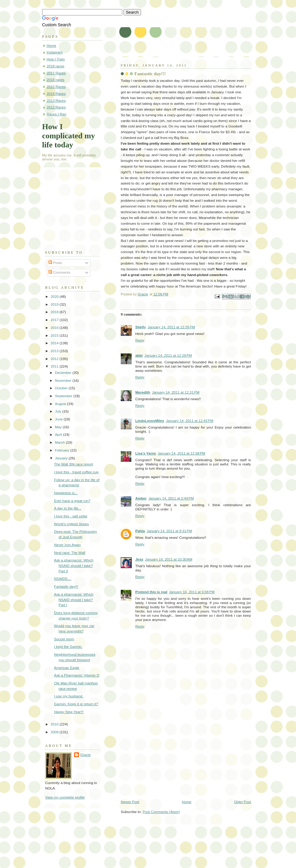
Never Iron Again (67, 545)
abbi (139, 355)
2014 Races (56, 94)
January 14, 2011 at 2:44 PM (171, 498)
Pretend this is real (151, 592)
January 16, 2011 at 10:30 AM (169, 559)
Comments (59, 272)
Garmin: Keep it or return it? (76, 704)
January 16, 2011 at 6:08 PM (192, 592)
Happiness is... (66, 493)
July (58, 411)
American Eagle (67, 668)
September (64, 396)
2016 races (55, 80)
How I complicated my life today (69, 136)
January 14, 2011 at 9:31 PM (169, 531)
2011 (55, 366)
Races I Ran (56, 114)
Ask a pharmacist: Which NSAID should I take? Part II (74, 566)
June (59, 419)
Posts (55, 263)
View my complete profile (65, 797)
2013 (55, 351)
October (62, 388)
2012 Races (56, 107)
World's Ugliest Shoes (72, 524)
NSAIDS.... (63, 579)
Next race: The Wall (70, 553)
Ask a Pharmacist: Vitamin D (77, 675)
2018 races (55, 66)
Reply (140, 340)
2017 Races (56, 73)
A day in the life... (68, 508)
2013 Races (56, 101)
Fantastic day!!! (66, 587)
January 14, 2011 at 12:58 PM (181, 453)
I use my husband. (69, 696)
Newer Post (130, 802)
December (64, 373)
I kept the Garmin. (68, 647)
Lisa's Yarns (146, 453)
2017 (55, 320)
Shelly (141, 327)
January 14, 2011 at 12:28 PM (168, 355)
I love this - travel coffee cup (76, 472)
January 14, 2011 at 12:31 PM (176, 392)
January (62, 458)
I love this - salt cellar (71, 516)
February (62, 450)
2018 (55, 312)
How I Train (56, 59)
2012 (55, 359)
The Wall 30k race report (74, 464)
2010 (55, 724)
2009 (55, 732)
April (59, 435)
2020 (55, 297)
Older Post (242, 802)
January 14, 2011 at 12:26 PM (171, 327)
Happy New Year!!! (69, 712)
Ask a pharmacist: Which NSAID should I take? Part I (74, 600)
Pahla (140, 531)
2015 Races (56, 87)
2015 (55, 336)
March (60, 442)
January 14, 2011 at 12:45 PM (190, 421)
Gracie (86, 755)
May (59, 427)
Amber (141, 498)
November (64, 381)
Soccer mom (64, 639)
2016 (55, 328)
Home (187, 802)
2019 (55, 304)
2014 (55, 343)
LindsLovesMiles (150, 421)
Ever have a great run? (72, 501)
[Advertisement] (166, 758)
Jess (139, 559)
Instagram (55, 52)
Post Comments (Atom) (161, 812)
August (61, 404)
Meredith (143, 392)
